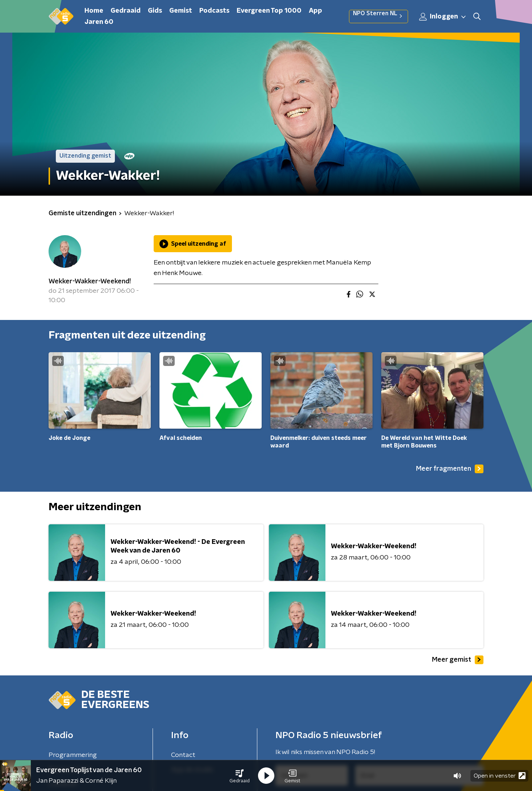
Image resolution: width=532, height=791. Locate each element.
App (315, 11)
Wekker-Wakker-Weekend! (90, 282)
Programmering (73, 755)
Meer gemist (458, 660)
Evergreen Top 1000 (269, 11)
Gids (155, 11)
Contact (183, 755)
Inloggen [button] (443, 17)
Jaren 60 (99, 22)
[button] (240, 776)
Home (94, 11)
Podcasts (214, 11)
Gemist (181, 11)
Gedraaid (126, 11)
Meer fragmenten (450, 469)
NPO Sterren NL (379, 16)
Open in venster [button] (500, 776)
